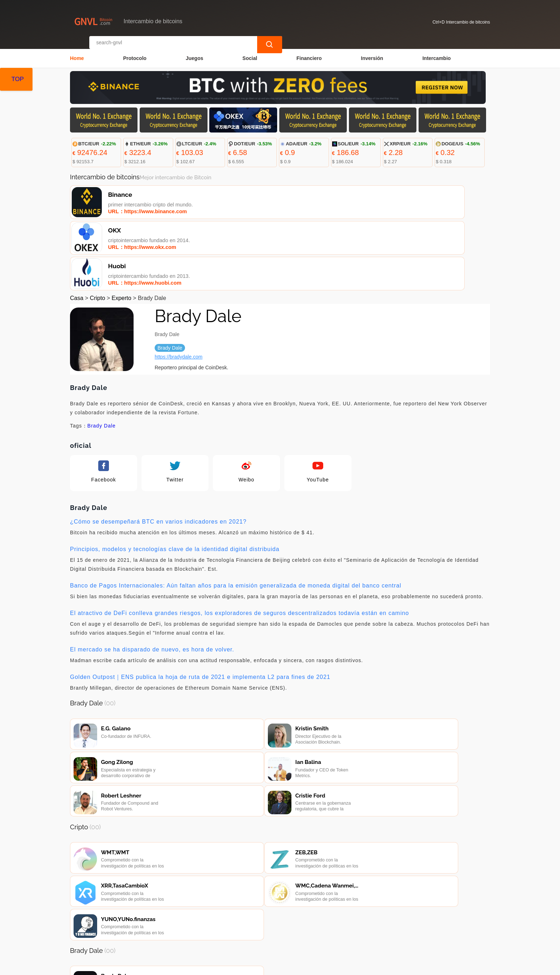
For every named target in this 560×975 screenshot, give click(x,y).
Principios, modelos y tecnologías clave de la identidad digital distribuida (175, 478)
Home (77, 52)
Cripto (98, 227)
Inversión (372, 52)
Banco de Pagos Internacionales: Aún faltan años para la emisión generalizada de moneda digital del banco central (236, 515)
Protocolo (135, 52)
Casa (77, 227)
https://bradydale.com (179, 286)
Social (250, 52)
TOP (18, 79)
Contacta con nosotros (170, 932)
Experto (122, 227)
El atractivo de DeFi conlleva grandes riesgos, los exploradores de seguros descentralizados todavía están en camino (239, 542)
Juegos (194, 52)
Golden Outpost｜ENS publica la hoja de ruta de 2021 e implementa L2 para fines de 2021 (200, 606)
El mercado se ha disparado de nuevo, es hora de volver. (152, 579)
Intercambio (437, 52)
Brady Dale (102, 355)
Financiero (309, 52)
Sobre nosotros (226, 932)
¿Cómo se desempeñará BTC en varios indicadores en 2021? (158, 451)
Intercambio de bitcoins (202, 966)
